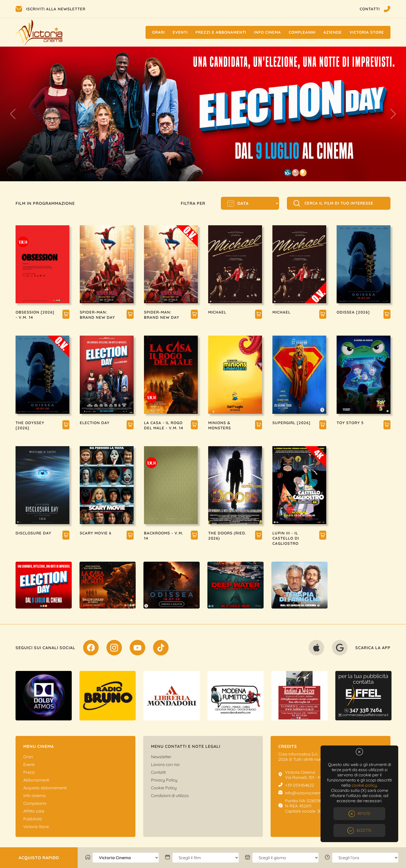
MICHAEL (217, 312)
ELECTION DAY (95, 423)
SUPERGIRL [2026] (291, 423)
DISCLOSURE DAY (33, 533)
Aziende (333, 32)
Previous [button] (13, 114)
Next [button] (393, 114)
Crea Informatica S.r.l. (298, 754)
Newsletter (161, 757)
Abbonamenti (36, 780)
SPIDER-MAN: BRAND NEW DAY (97, 315)
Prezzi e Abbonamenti (221, 32)
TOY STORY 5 (350, 423)
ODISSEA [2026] (353, 312)
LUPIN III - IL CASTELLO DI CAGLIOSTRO (286, 538)
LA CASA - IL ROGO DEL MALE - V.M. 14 (164, 425)
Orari (158, 32)
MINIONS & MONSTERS (220, 425)
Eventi (180, 32)
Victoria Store (367, 32)
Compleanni (302, 32)
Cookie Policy (164, 788)
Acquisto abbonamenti (45, 788)
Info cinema (267, 32)
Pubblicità (33, 819)
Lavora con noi (165, 764)
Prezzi (29, 772)
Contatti (158, 772)
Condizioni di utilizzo (170, 795)
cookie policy (364, 785)
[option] (203, 114)
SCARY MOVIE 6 (96, 533)
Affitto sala (34, 811)
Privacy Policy (164, 780)
